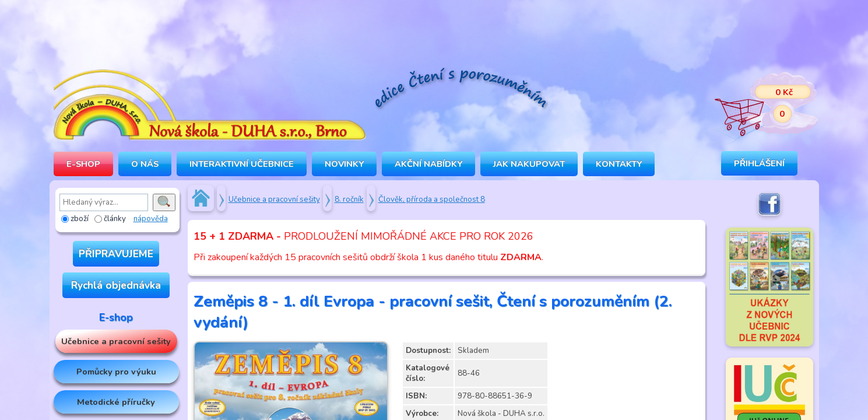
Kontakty (619, 164)
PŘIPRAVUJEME (116, 254)
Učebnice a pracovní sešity (116, 341)
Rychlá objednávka (116, 285)
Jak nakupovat (529, 164)
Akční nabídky (428, 164)
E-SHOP (83, 164)
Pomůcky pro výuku (116, 372)
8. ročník (349, 199)
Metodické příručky (116, 402)
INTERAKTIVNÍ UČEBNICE (242, 164)
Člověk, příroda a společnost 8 (432, 199)
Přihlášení (759, 163)
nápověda (151, 219)
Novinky (344, 164)
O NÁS (145, 164)
